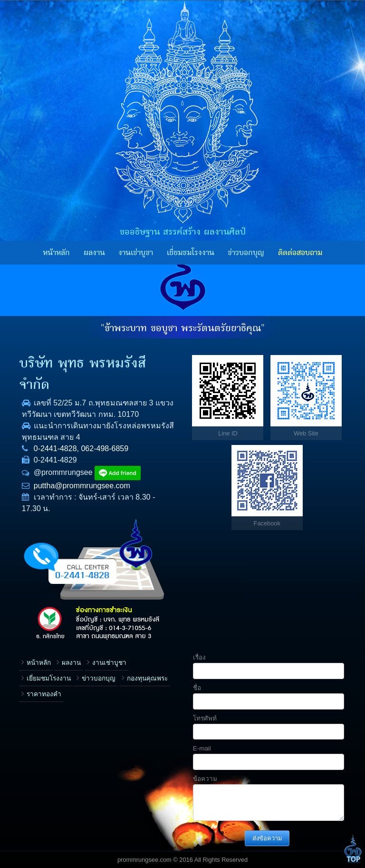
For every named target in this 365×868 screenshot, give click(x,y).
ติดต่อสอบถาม (300, 253)
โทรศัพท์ (205, 718)
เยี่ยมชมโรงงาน (191, 253)
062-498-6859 (105, 449)
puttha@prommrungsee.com (82, 486)
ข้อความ (205, 779)
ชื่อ (197, 688)
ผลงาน (94, 253)
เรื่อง (199, 657)
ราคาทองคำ (44, 694)
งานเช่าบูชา (136, 253)
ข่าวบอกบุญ (246, 253)
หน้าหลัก (56, 253)
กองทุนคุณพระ (147, 678)
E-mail (202, 748)
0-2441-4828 (55, 449)
